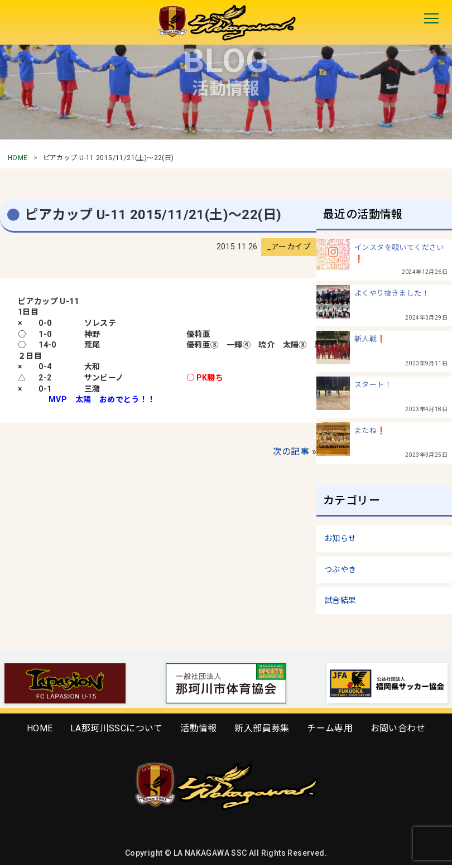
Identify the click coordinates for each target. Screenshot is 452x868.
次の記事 (291, 452)
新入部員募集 (262, 728)
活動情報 (199, 728)
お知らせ (340, 538)
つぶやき (340, 570)
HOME (18, 158)
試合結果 (340, 600)
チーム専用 (330, 728)
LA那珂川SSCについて (117, 728)
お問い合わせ (398, 728)
